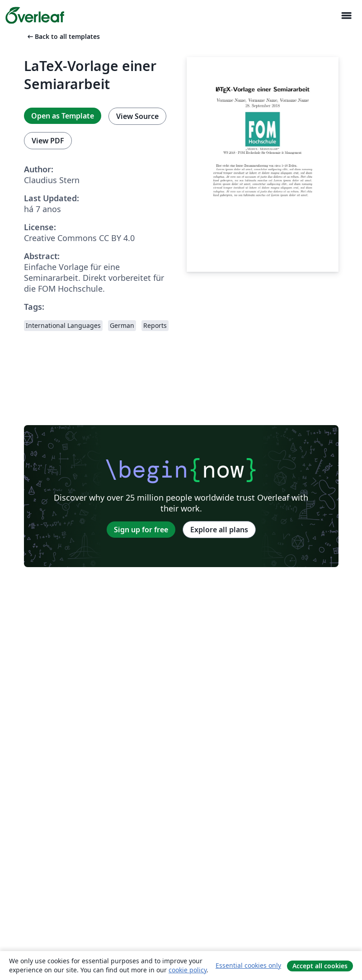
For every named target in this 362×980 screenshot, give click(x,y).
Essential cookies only (248, 965)
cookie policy (188, 970)
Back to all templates (63, 36)
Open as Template (63, 116)
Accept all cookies (320, 966)
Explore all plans (219, 530)
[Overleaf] (35, 15)
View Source (137, 116)
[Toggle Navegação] (346, 16)
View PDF (48, 141)
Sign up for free (141, 530)
